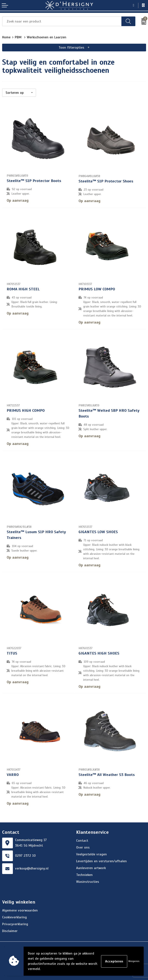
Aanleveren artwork (91, 867)
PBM (19, 37)
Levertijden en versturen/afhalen (101, 861)
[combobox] (62, 21)
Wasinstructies (88, 881)
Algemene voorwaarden (20, 910)
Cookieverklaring (14, 917)
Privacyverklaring (15, 923)
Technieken (84, 874)
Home (6, 37)
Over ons (83, 847)
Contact (82, 840)
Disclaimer (10, 930)
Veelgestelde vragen (91, 854)
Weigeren (134, 961)
